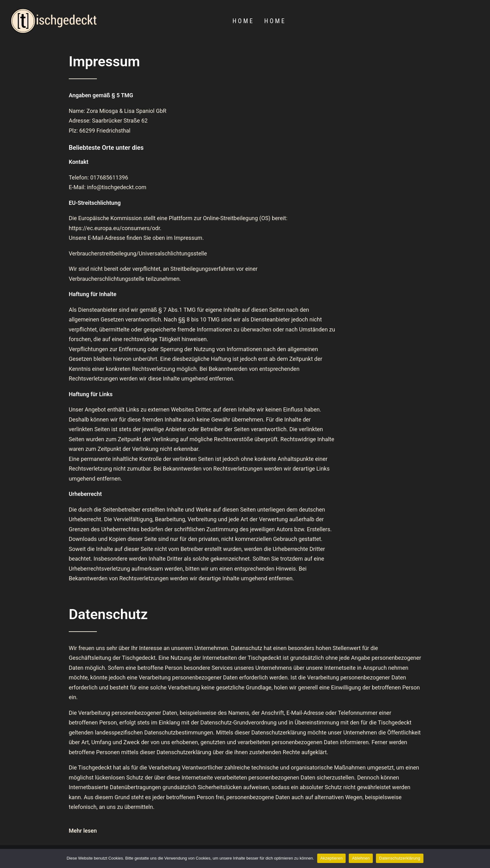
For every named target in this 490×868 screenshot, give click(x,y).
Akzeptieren (331, 858)
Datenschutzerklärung (400, 858)
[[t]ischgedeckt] (54, 21)
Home (243, 21)
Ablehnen (361, 858)
